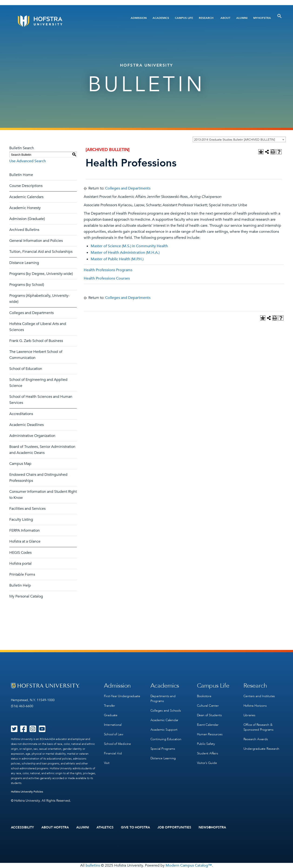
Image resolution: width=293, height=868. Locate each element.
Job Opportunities (174, 827)
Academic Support (164, 730)
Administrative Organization (32, 436)
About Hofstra (55, 827)
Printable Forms (22, 574)
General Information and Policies (36, 241)
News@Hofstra (212, 827)
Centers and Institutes (259, 696)
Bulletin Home (21, 175)
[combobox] (239, 139)
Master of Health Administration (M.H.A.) (125, 253)
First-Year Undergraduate (122, 696)
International (113, 725)
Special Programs (163, 749)
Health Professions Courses (107, 278)
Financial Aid (113, 753)
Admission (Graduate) (27, 219)
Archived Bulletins (24, 230)
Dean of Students (209, 715)
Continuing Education (166, 739)
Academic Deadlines (27, 425)
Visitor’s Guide (207, 763)
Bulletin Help (20, 585)
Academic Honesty (25, 208)
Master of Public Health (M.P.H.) (117, 259)
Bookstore (204, 696)
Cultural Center (208, 706)
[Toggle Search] (280, 16)
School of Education (26, 369)
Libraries (249, 715)
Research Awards (256, 739)
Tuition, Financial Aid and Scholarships (41, 252)
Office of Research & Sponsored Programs (258, 727)
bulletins (93, 865)
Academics (161, 18)
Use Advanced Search (28, 161)
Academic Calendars (26, 197)
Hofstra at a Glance (25, 541)
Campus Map (20, 464)
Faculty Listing (21, 520)
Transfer (110, 706)
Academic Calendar (165, 720)
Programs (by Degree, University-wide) (41, 274)
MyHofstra (262, 18)
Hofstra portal (20, 564)
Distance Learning (24, 263)
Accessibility (23, 827)
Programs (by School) (27, 285)
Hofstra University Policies (27, 792)
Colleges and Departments (32, 313)
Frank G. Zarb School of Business (36, 341)
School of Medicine (117, 744)
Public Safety (206, 744)
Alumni (242, 18)
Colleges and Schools (166, 711)
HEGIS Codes (20, 553)
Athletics (105, 827)
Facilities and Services (27, 509)
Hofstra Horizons (255, 706)
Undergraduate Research (261, 749)
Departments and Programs (163, 699)
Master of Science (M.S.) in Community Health (129, 246)
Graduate (111, 715)
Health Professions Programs (108, 270)
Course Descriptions (26, 186)
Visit (107, 763)
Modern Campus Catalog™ (189, 865)
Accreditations (21, 414)
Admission (139, 18)
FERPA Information (25, 530)
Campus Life (184, 18)
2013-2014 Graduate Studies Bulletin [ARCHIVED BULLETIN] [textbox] (235, 140)
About (225, 18)
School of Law (114, 734)
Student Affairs (208, 753)
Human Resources (210, 734)
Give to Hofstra (136, 827)
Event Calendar (208, 725)
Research (206, 18)
